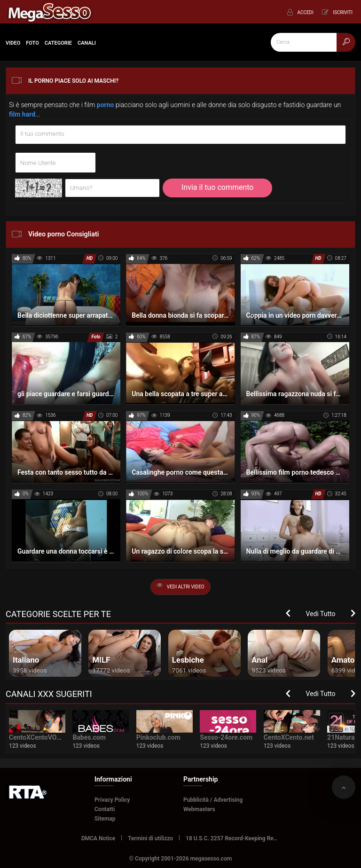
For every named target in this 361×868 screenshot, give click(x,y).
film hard (22, 114)
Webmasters (199, 809)
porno (106, 105)
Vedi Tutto (321, 614)
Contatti (105, 809)
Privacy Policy (112, 800)
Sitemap (105, 819)
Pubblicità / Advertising (213, 800)
